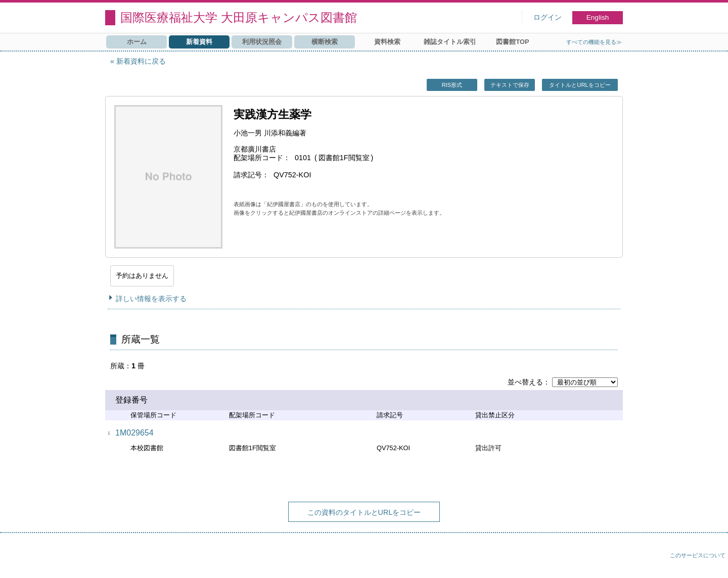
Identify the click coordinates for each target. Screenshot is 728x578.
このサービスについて (698, 555)
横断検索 (325, 42)
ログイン (548, 17)
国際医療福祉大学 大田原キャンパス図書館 (239, 17)
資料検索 (387, 42)
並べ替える (525, 382)
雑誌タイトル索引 (450, 42)
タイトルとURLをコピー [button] (580, 85)
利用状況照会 (262, 42)
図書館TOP (512, 42)
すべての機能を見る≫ (594, 42)
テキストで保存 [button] (510, 85)
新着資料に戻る (141, 61)
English (598, 17)
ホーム (137, 42)
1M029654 (134, 433)
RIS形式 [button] (452, 85)
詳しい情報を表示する (151, 299)
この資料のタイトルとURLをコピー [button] (364, 512)
